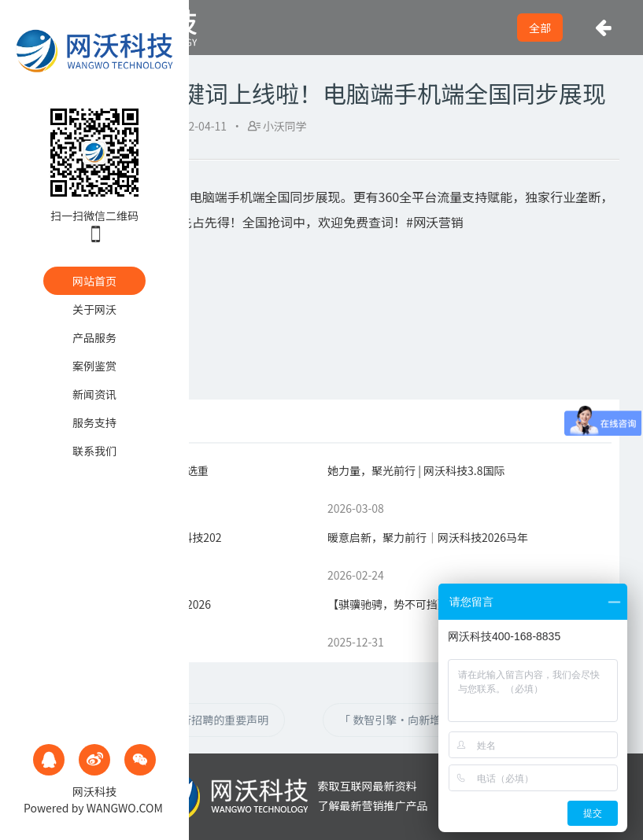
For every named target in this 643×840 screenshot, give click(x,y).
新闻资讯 (94, 394)
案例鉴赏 (94, 366)
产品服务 (94, 337)
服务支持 (94, 422)
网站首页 (94, 281)
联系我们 (94, 451)
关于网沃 (94, 309)
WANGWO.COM (125, 808)
